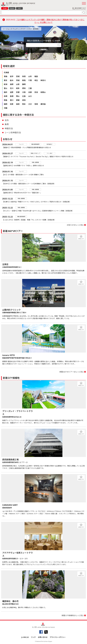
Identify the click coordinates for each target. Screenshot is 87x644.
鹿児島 (43, 104)
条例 (7, 124)
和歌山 (43, 92)
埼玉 (36, 80)
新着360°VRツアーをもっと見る (72, 372)
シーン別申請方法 (13, 133)
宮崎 (36, 104)
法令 (7, 120)
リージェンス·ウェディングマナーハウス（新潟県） (21, 29)
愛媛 (18, 100)
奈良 (36, 92)
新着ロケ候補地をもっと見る (73, 615)
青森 (6, 76)
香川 (12, 100)
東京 (6, 80)
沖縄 (6, 108)
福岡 (6, 104)
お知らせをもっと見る (75, 225)
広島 (24, 96)
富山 (6, 88)
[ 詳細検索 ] (44, 49)
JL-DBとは (25, 637)
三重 (30, 88)
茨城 (18, 80)
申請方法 (9, 128)
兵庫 (30, 92)
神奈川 (43, 80)
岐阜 (18, 88)
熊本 (24, 104)
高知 (24, 100)
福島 (36, 76)
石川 (12, 88)
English (12, 8)
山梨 (18, 84)
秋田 (24, 76)
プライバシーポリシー (58, 637)
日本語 (5, 8)
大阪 (24, 92)
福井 (6, 92)
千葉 (30, 80)
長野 (12, 84)
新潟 (6, 84)
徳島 (6, 100)
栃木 (12, 80)
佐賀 (12, 104)
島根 (12, 96)
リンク (33, 637)
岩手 (12, 76)
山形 (30, 76)
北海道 (6, 72)
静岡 (24, 84)
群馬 (24, 80)
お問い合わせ (43, 637)
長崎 (18, 104)
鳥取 (6, 96)
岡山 (18, 96)
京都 (18, 92)
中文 (19, 8)
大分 (30, 104)
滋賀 (12, 92)
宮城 (18, 76)
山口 (30, 96)
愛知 (24, 88)
